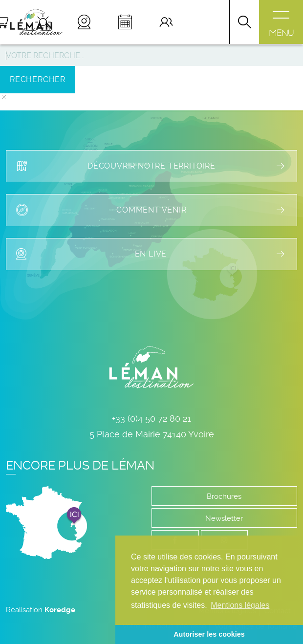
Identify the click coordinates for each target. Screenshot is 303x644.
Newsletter (224, 518)
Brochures (224, 496)
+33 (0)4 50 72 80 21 (151, 419)
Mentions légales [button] (240, 605)
